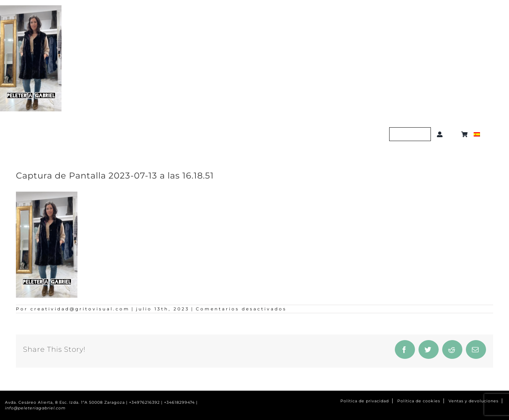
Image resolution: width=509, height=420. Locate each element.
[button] (453, 134)
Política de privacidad (365, 401)
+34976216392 (144, 402)
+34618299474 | (181, 402)
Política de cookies (419, 401)
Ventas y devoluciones (473, 401)
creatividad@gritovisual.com (80, 309)
